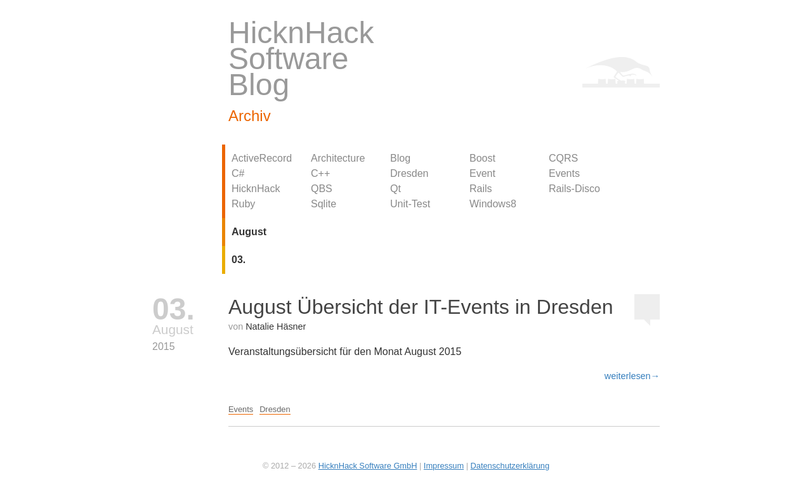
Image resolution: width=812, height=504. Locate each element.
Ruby (243, 204)
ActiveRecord (262, 158)
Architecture (338, 158)
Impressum (444, 466)
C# (238, 173)
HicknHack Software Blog (301, 59)
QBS (322, 189)
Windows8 (493, 204)
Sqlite (324, 204)
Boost (482, 158)
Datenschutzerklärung (510, 466)
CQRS (563, 158)
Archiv (250, 116)
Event (482, 173)
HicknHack (256, 189)
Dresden (409, 173)
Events (564, 173)
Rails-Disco (574, 189)
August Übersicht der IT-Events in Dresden (421, 307)
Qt (396, 189)
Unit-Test (410, 204)
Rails (481, 189)
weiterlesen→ (632, 376)
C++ (320, 173)
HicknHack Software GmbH (368, 466)
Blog (400, 158)
